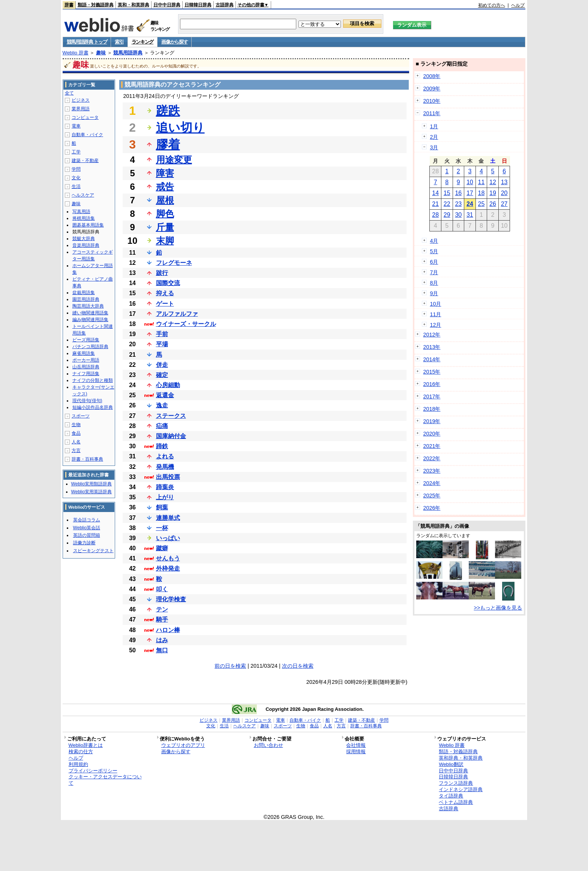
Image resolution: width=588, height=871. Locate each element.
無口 (162, 650)
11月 (435, 314)
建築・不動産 (85, 161)
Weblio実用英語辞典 (91, 492)
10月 (435, 304)
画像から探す (174, 42)
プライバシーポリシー (93, 771)
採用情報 (356, 752)
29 (447, 215)
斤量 (165, 227)
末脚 (165, 241)
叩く (162, 589)
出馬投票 (168, 477)
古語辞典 (225, 5)
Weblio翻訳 (451, 764)
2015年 (432, 372)
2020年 (432, 434)
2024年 (432, 483)
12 (493, 182)
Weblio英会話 (87, 528)
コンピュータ (85, 117)
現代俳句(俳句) (87, 401)
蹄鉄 (162, 446)
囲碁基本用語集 (88, 225)
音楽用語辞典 (86, 245)
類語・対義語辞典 (96, 5)
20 (504, 193)
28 (435, 215)
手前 (162, 334)
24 (470, 204)
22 (447, 204)
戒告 (165, 187)
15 (447, 193)
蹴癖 (162, 548)
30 (458, 215)
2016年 (432, 384)
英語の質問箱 (87, 535)
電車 (76, 126)
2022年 (432, 458)
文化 (76, 178)
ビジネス (81, 100)
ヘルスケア (83, 195)
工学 (76, 152)
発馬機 (165, 467)
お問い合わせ (268, 745)
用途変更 (174, 160)
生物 (76, 425)
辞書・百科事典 (87, 459)
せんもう (168, 558)
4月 (434, 241)
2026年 (432, 508)
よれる (165, 456)
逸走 (162, 405)
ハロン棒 (168, 630)
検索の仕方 (81, 752)
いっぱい (168, 538)
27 (504, 204)
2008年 (432, 76)
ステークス (171, 416)
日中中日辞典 (167, 5)
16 (458, 193)
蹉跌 (168, 111)
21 (435, 204)
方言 (76, 451)
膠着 (168, 144)
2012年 (432, 335)
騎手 (162, 619)
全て (69, 93)
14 (435, 193)
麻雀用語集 (84, 353)
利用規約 (78, 764)
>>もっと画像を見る (498, 608)
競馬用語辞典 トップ (87, 42)
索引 (119, 42)
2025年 (432, 496)
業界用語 (81, 109)
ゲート (165, 304)
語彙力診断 (84, 543)
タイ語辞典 (451, 796)
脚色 (165, 214)
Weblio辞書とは (86, 745)
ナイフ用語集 (86, 374)
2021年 (432, 446)
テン (162, 609)
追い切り (180, 128)
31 (470, 215)
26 (493, 204)
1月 (434, 126)
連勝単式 (168, 518)
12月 (435, 325)
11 (481, 182)
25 (481, 204)
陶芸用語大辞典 (88, 306)
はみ (162, 640)
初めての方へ (492, 5)
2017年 (432, 396)
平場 (162, 344)
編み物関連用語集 (90, 320)
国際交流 (168, 283)
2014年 (432, 359)
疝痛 (162, 426)
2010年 (432, 101)
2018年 (432, 409)
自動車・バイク (87, 135)
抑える (165, 293)
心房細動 (168, 385)
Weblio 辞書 (76, 53)
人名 (76, 442)
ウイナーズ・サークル (186, 324)
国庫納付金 (171, 436)
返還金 (165, 395)
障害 (165, 173)
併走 (162, 365)
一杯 (162, 528)
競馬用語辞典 (128, 53)
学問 (76, 169)
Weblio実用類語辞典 (91, 484)
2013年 (432, 347)
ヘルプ (518, 5)
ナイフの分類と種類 (93, 380)
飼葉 (162, 507)
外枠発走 (168, 568)
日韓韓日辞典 (198, 5)
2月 (434, 137)
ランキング (143, 42)
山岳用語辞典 (86, 367)
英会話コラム (87, 520)
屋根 (165, 200)
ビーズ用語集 (86, 340)
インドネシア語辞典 (461, 789)
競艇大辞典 (84, 239)
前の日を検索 (230, 666)
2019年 (432, 421)
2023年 (432, 471)
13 (504, 182)
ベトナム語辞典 (456, 802)
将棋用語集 (84, 218)
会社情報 (356, 745)
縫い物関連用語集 (90, 313)
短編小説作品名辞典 (93, 407)
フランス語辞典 (456, 783)
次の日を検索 (298, 666)
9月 (434, 293)
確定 (162, 375)
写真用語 (81, 212)
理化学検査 (171, 599)
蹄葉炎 (165, 487)
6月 (434, 262)
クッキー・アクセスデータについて (105, 780)
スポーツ (81, 416)
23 (458, 204)
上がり (165, 497)
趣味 (101, 53)
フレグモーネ (174, 263)
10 (470, 182)
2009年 (432, 89)
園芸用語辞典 (86, 299)
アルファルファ (177, 314)
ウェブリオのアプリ (183, 745)
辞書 (69, 5)
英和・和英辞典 (133, 5)
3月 (434, 147)
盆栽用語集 (84, 293)
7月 (434, 272)
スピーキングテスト (93, 551)
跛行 (162, 273)
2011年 (432, 113)
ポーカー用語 (86, 360)
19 (493, 193)
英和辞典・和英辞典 (461, 758)
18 (481, 193)
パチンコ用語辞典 (90, 347)
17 (470, 193)
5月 (434, 251)
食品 (76, 433)
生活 (76, 186)
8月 (434, 283)
